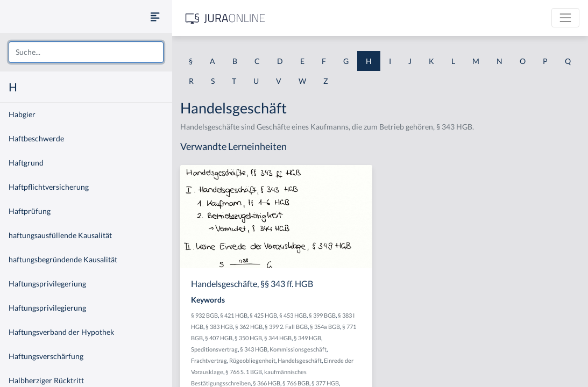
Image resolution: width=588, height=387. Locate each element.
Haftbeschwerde (36, 138)
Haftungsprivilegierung (47, 308)
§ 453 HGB (293, 315)
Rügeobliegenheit (252, 360)
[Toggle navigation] (565, 18)
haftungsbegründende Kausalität (63, 259)
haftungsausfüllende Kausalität (60, 235)
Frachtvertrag (209, 360)
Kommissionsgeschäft (298, 349)
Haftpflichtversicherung (49, 187)
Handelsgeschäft (300, 360)
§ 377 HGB (325, 383)
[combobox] (86, 52)
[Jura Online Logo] (225, 18)
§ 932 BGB (204, 315)
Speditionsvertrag (214, 349)
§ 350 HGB (248, 338)
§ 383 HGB (219, 327)
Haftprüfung (30, 211)
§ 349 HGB (307, 338)
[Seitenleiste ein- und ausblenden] (155, 16)
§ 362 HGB (249, 327)
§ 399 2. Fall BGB (286, 327)
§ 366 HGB (267, 383)
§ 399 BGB (322, 315)
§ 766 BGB (296, 383)
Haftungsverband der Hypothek (61, 332)
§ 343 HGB (254, 349)
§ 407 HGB (219, 338)
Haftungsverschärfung (46, 356)
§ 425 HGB (263, 315)
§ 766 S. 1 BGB (244, 372)
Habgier (22, 114)
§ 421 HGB (234, 315)
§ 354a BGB (325, 327)
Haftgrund (26, 163)
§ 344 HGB (278, 338)
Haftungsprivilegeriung (47, 284)
